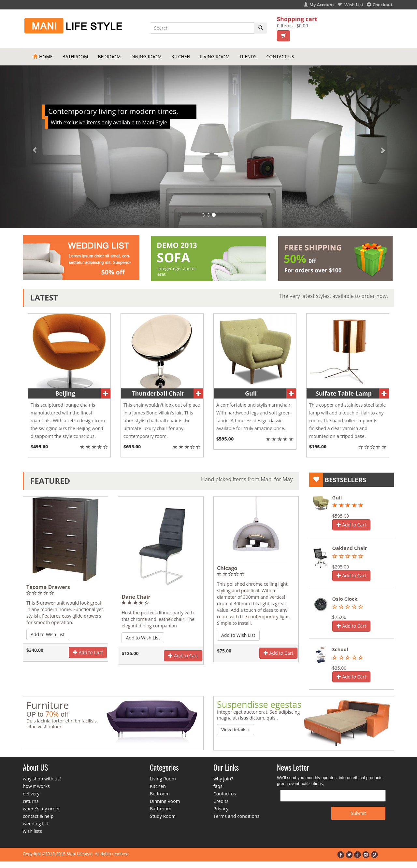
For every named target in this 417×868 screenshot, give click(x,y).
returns (31, 801)
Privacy (221, 809)
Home (43, 56)
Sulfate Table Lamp (344, 393)
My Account (319, 5)
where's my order (41, 809)
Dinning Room (165, 801)
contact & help (38, 816)
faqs (218, 786)
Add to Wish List (48, 634)
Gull (251, 393)
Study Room (163, 816)
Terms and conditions (236, 816)
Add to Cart (88, 652)
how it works (36, 786)
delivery (31, 794)
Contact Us (280, 56)
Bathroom (75, 56)
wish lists (32, 831)
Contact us (225, 794)
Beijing (65, 393)
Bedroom (109, 56)
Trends (248, 56)
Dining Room (146, 56)
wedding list (36, 824)
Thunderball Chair (158, 393)
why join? (223, 779)
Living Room (215, 56)
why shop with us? (42, 779)
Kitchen (181, 56)
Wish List (351, 5)
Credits (221, 801)
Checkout (380, 5)
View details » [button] (236, 729)
